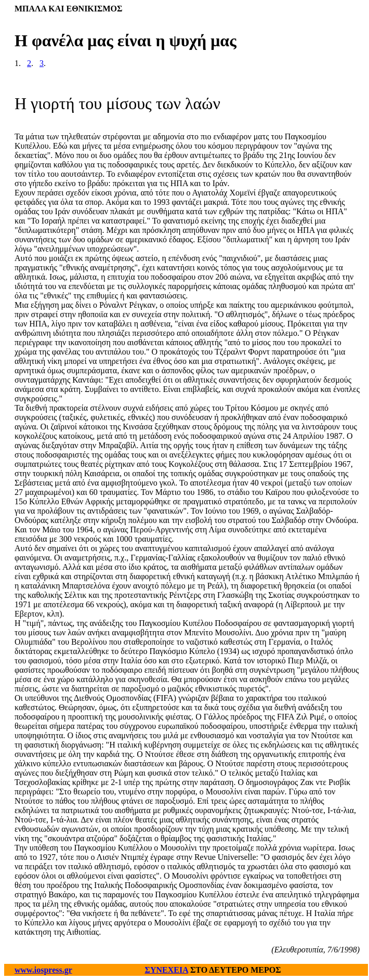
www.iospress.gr (43, 970)
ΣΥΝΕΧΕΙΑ (167, 970)
